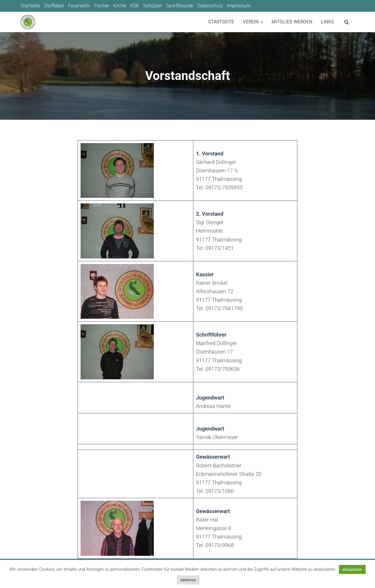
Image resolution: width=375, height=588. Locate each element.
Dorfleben (54, 6)
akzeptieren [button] (352, 569)
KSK (135, 6)
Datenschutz (210, 6)
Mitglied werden (292, 22)
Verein (253, 22)
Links (328, 22)
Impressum (239, 6)
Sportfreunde (180, 6)
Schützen (152, 6)
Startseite (30, 6)
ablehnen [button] (188, 580)
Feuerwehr (79, 6)
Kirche (120, 6)
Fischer (102, 6)
